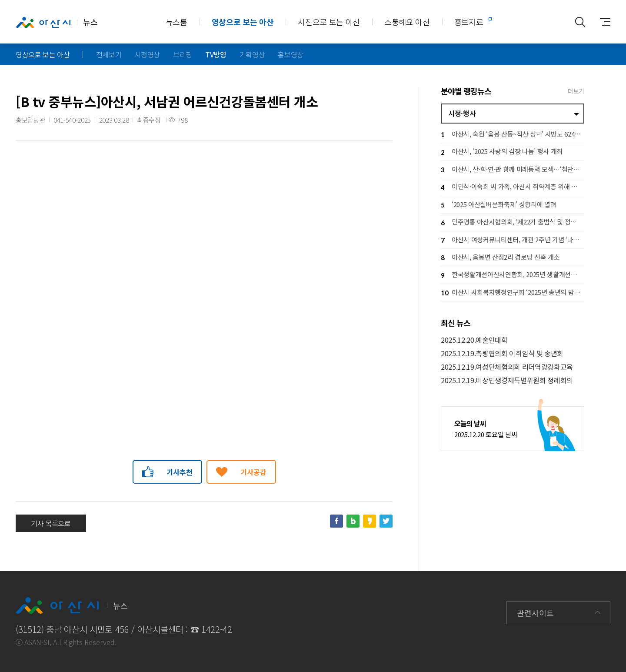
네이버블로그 (353, 521)
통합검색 (580, 22)
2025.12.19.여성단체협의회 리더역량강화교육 (507, 367)
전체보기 (109, 54)
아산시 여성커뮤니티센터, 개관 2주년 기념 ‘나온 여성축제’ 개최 (513, 240)
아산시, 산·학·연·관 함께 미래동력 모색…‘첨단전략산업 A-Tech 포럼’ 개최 (513, 170)
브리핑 (183, 54)
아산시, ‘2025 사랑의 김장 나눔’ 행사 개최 (502, 152)
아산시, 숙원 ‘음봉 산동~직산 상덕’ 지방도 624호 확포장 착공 (513, 135)
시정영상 (147, 54)
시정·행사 (462, 113)
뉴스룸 (176, 22)
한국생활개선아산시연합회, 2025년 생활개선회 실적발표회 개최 (513, 276)
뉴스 (57, 22)
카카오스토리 (370, 521)
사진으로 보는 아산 (329, 22)
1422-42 (217, 629)
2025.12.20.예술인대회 (474, 340)
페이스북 (336, 521)
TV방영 (216, 54)
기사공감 (254, 472)
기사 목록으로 (51, 523)
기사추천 (180, 472)
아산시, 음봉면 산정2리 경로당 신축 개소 (500, 258)
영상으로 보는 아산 (243, 22)
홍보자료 (469, 22)
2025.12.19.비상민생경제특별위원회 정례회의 (507, 380)
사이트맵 (602, 22)
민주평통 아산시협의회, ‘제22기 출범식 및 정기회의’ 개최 (513, 223)
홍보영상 (291, 54)
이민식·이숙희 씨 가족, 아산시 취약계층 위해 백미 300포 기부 (513, 188)
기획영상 (252, 54)
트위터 (386, 521)
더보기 (576, 91)
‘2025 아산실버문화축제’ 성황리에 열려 (498, 205)
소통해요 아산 (407, 22)
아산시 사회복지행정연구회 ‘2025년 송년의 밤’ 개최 (513, 293)
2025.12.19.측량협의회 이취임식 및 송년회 (502, 353)
